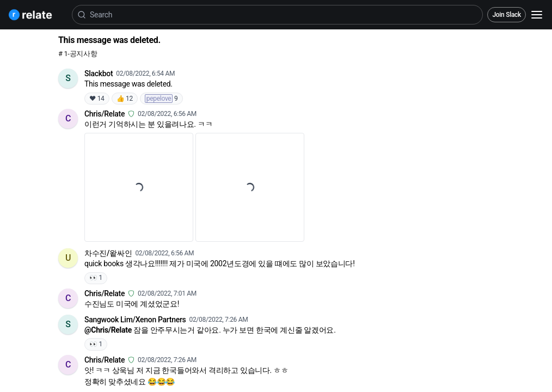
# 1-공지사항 (78, 54)
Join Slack (507, 15)
